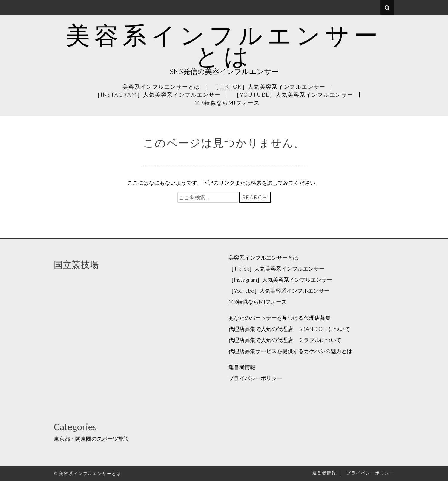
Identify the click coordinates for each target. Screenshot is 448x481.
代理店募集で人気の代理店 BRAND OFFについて (289, 329)
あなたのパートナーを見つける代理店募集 (280, 318)
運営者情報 (242, 367)
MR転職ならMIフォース (227, 103)
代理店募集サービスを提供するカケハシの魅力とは (290, 351)
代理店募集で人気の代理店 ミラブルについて (285, 340)
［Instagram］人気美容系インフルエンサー (158, 95)
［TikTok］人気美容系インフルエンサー (269, 87)
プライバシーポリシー (255, 378)
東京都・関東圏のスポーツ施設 (91, 439)
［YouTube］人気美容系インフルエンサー (294, 95)
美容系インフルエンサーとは (224, 45)
